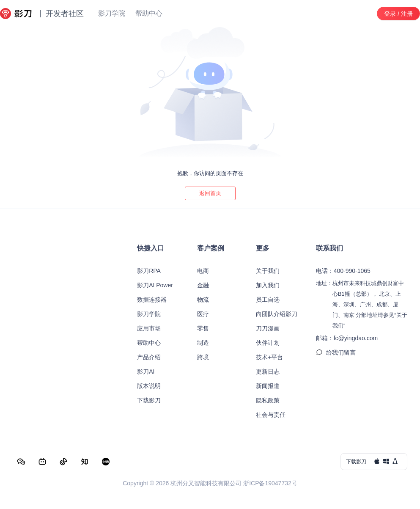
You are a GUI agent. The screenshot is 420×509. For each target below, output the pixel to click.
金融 (203, 285)
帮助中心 (149, 343)
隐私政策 (268, 400)
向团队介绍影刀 (277, 314)
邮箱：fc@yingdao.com (347, 338)
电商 (203, 271)
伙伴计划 (268, 343)
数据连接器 (152, 300)
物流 (203, 300)
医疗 (203, 314)
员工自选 (268, 300)
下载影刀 (149, 400)
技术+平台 (269, 357)
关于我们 (268, 271)
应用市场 (149, 328)
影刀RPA (149, 271)
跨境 (203, 357)
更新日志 (268, 371)
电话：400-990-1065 (343, 271)
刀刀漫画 (268, 328)
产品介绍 (149, 357)
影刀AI (146, 371)
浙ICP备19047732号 (270, 483)
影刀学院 (149, 314)
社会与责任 (271, 415)
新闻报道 (268, 386)
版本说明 (149, 386)
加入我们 (268, 285)
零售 (203, 328)
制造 (203, 343)
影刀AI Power (155, 285)
